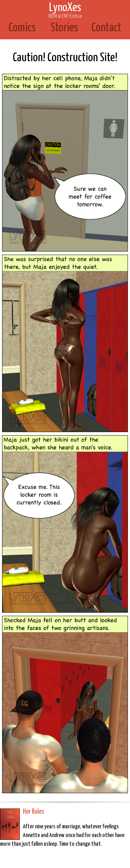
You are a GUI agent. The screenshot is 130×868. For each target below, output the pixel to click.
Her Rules (34, 812)
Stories (64, 28)
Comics (22, 28)
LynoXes (65, 11)
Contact (106, 28)
